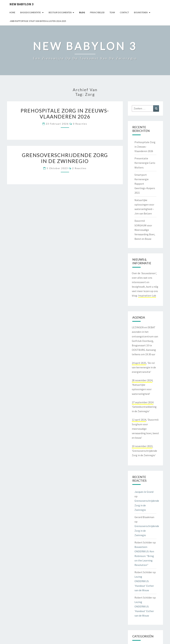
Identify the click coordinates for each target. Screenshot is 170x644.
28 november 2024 (142, 380)
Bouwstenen (141, 12)
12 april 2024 (139, 420)
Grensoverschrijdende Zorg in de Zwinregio (65, 158)
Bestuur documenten (60, 12)
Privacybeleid (97, 12)
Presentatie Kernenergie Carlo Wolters (145, 163)
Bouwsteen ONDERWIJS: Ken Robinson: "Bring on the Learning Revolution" (144, 556)
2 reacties (79, 168)
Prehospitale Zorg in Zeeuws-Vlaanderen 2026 (65, 114)
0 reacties (80, 124)
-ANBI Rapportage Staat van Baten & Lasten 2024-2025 (38, 21)
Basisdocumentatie (31, 12)
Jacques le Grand (144, 492)
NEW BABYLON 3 (22, 4)
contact (124, 12)
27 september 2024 (143, 402)
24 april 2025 (139, 363)
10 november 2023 (142, 446)
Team (112, 12)
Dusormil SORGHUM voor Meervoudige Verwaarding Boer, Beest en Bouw (145, 230)
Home (12, 12)
